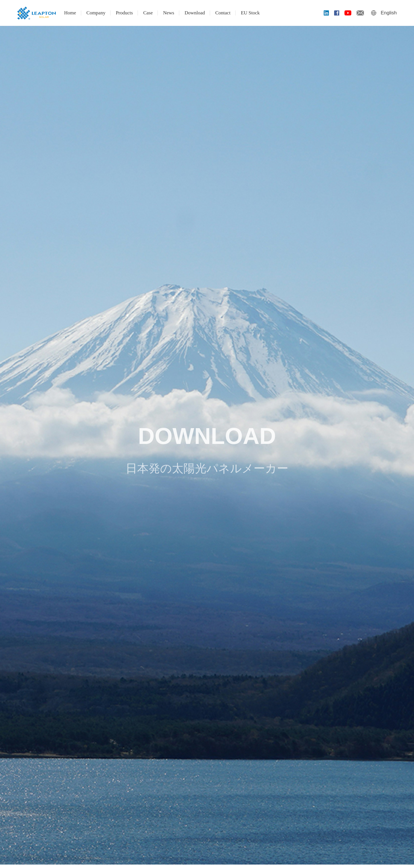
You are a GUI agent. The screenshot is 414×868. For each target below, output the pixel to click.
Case (148, 13)
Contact (223, 13)
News (169, 13)
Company (96, 13)
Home (70, 13)
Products (124, 13)
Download (195, 13)
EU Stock (250, 13)
